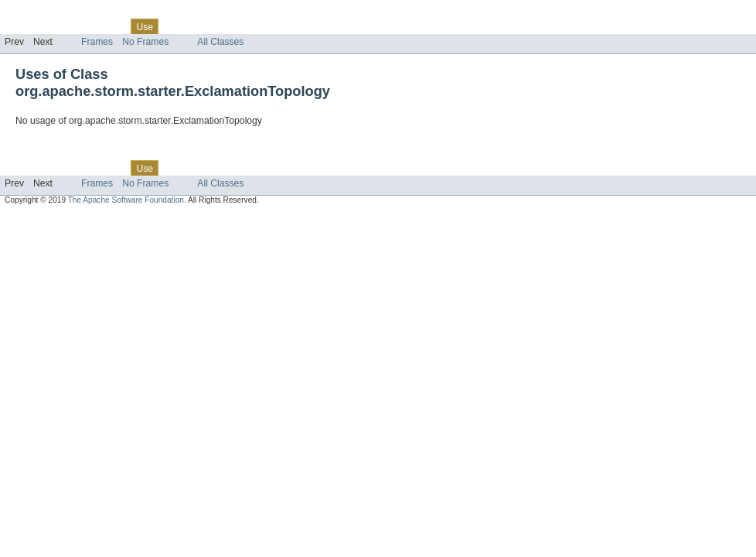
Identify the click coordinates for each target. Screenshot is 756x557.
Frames (97, 42)
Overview (24, 26)
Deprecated (220, 26)
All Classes (220, 42)
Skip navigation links (43, 13)
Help (295, 26)
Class (111, 26)
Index (264, 26)
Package (72, 26)
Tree (177, 26)
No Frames (145, 42)
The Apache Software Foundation (126, 200)
